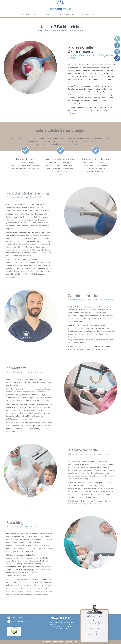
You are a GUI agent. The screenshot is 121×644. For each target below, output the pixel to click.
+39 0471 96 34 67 (15, 618)
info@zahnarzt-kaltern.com (18, 621)
